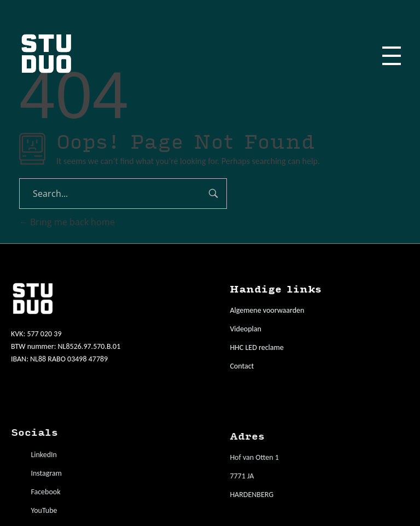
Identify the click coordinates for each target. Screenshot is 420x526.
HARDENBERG (252, 495)
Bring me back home (67, 222)
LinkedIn (44, 455)
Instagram (46, 473)
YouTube (44, 510)
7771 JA (242, 476)
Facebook (45, 492)
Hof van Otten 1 (254, 457)
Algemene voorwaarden (267, 310)
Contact (242, 366)
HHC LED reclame (256, 347)
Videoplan (246, 329)
